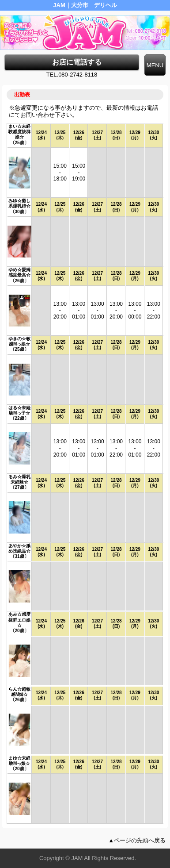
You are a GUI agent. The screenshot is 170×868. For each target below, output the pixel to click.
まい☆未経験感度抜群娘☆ (19, 132)
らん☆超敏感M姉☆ (19, 692)
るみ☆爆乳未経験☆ (19, 479)
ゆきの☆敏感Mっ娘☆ (19, 341)
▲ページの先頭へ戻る (137, 840)
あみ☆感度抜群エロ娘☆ (19, 620)
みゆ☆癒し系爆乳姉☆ (19, 203)
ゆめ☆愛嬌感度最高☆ (19, 272)
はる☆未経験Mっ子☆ (19, 410)
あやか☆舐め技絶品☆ (19, 548)
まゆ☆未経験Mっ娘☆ (19, 761)
